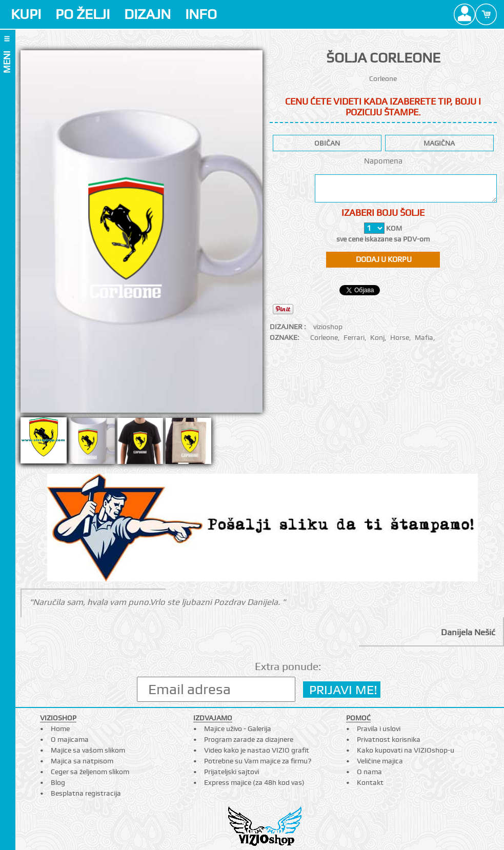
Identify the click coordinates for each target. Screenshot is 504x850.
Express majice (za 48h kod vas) (254, 782)
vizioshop (328, 327)
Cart (486, 14)
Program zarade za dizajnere (249, 739)
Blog (58, 782)
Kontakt (370, 782)
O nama (369, 772)
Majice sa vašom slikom (88, 750)
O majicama (70, 739)
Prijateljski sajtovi (231, 772)
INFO (201, 14)
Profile (465, 14)
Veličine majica (380, 761)
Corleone (324, 337)
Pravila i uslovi (379, 728)
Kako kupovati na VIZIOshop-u (406, 750)
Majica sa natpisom (82, 761)
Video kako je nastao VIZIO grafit (257, 750)
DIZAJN (147, 14)
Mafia (424, 337)
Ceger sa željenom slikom (90, 772)
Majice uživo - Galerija (238, 728)
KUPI (26, 14)
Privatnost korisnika (389, 739)
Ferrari (354, 337)
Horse (400, 337)
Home (60, 728)
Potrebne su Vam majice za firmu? (258, 761)
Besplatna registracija (86, 793)
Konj (377, 337)
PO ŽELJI (83, 14)
